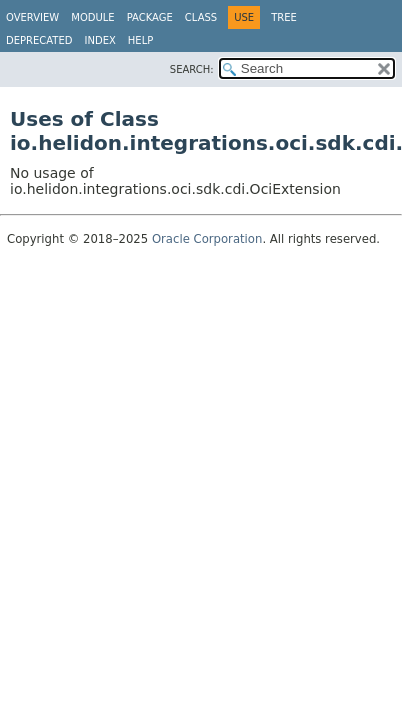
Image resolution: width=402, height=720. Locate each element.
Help (140, 40)
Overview (32, 17)
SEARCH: (192, 69)
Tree (284, 17)
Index (100, 40)
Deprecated (39, 40)
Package (150, 17)
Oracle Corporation (207, 239)
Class (201, 17)
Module (92, 17)
